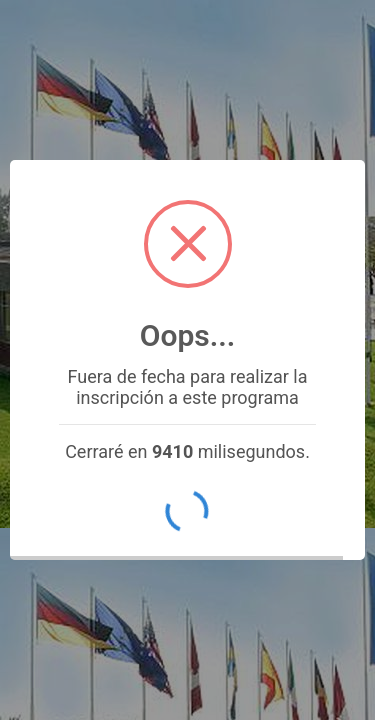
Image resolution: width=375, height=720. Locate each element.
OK (188, 512)
